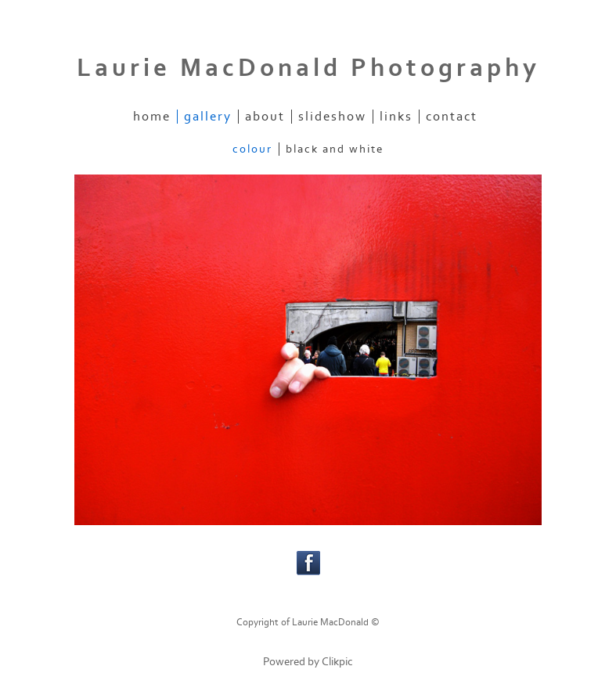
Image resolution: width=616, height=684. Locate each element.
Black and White (335, 149)
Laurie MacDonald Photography (308, 68)
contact (452, 117)
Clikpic (337, 662)
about (265, 117)
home (152, 117)
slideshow (332, 117)
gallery (208, 117)
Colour (252, 149)
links (396, 117)
